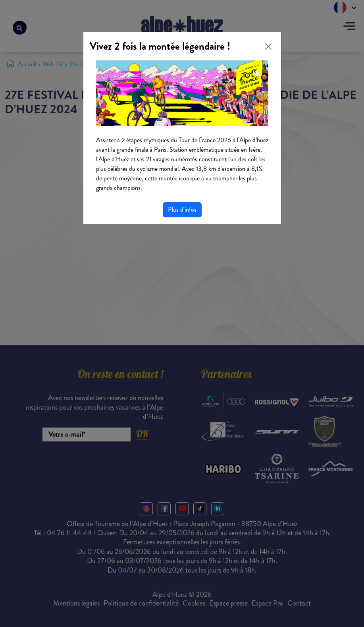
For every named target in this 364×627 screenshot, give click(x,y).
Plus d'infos (182, 210)
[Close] (268, 46)
